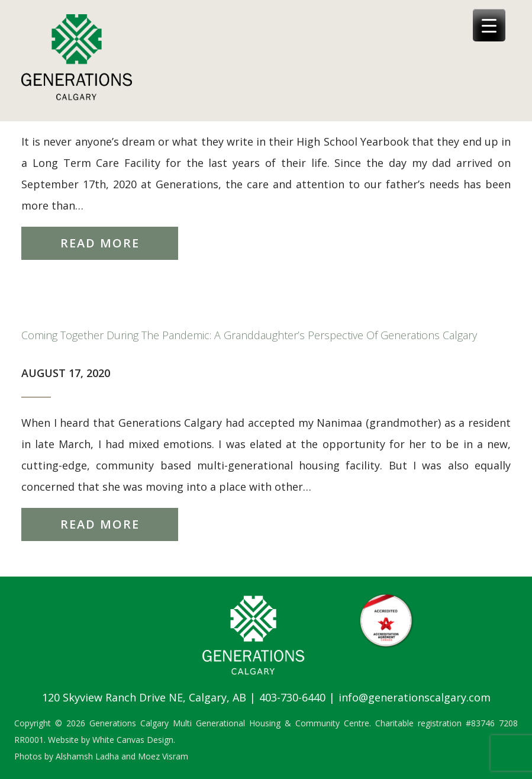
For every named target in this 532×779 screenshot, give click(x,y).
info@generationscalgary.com (415, 697)
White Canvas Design (133, 740)
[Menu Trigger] (489, 25)
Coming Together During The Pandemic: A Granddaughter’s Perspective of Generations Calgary (249, 335)
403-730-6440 (292, 697)
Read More (100, 243)
